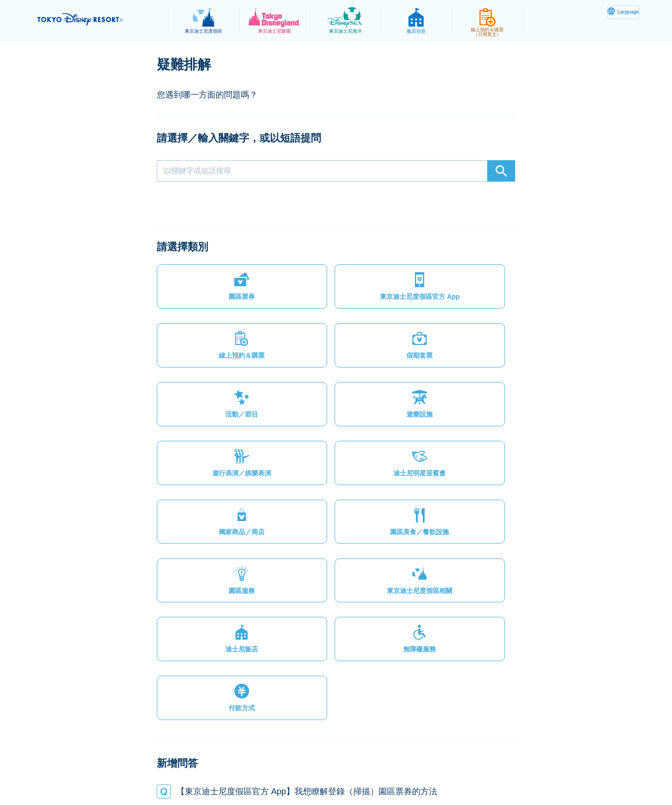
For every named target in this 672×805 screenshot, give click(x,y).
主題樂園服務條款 (277, 775)
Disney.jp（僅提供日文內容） (513, 775)
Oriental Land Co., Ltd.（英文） (408, 775)
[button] (199, 269)
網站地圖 (130, 775)
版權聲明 (332, 775)
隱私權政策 (176, 775)
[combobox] (336, 171)
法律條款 (221, 775)
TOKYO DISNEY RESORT (97, 19)
